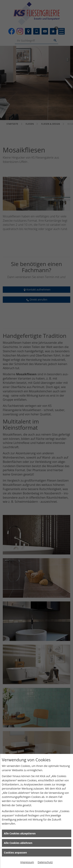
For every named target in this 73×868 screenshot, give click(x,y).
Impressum (27, 862)
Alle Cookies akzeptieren (20, 833)
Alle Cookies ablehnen (18, 843)
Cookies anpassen (15, 853)
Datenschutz (45, 862)
